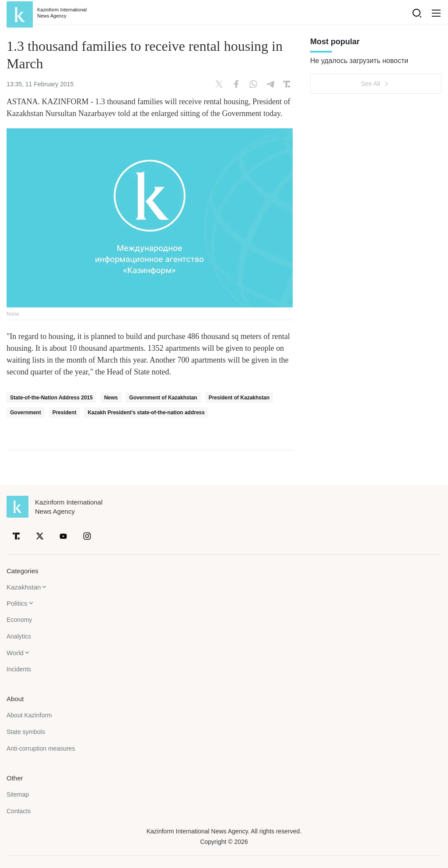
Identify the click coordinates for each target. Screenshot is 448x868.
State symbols (26, 732)
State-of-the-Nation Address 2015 (51, 398)
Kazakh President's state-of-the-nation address (146, 413)
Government (26, 413)
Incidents (19, 669)
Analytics (19, 636)
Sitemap (18, 794)
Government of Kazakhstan (163, 398)
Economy (19, 620)
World (15, 653)
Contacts (19, 811)
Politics (17, 603)
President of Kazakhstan (239, 398)
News (111, 398)
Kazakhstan (24, 587)
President (65, 413)
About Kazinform (29, 715)
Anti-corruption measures (41, 748)
